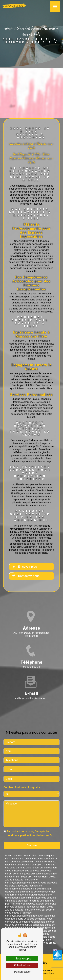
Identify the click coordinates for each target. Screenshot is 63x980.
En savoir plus (24, 567)
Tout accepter (22, 959)
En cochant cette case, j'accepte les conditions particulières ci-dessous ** (30, 828)
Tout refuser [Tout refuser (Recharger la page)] (22, 965)
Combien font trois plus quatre (22, 782)
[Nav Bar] (55, 6)
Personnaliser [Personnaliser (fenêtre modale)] (22, 972)
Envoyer (32, 840)
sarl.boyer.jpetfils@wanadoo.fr (31, 693)
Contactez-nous (25, 576)
